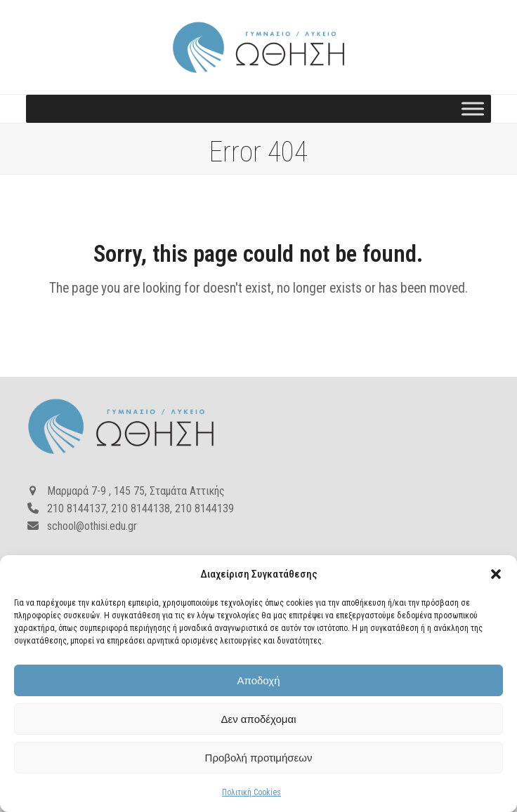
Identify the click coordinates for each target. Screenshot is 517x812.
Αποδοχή (259, 680)
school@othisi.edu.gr (92, 526)
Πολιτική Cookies (251, 792)
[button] (496, 574)
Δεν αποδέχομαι (258, 719)
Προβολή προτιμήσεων (259, 758)
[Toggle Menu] (473, 109)
